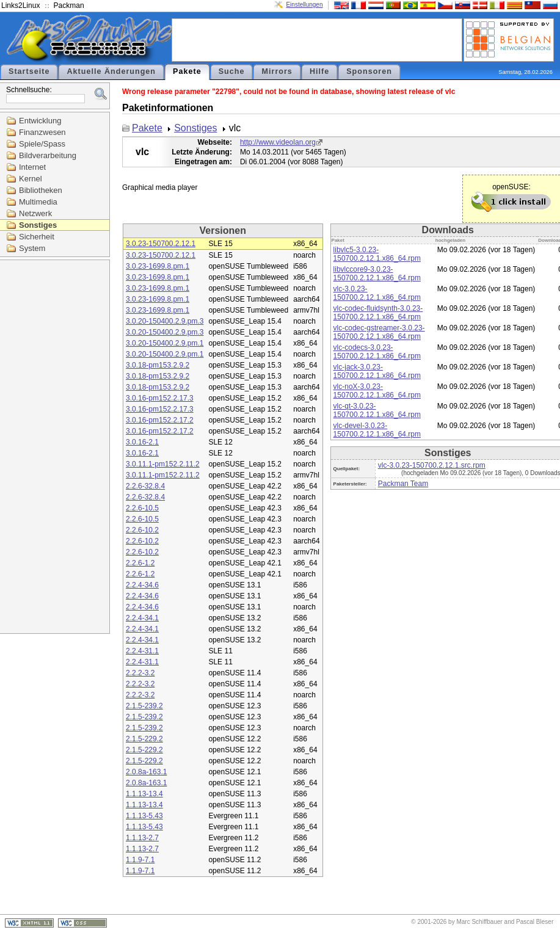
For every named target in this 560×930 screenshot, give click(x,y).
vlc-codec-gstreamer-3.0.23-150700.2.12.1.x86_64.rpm (379, 332)
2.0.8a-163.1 (146, 772)
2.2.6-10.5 (142, 508)
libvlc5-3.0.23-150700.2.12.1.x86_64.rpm (377, 254)
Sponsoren (369, 71)
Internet (32, 167)
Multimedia (38, 202)
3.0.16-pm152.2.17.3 (160, 398)
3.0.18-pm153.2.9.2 (158, 365)
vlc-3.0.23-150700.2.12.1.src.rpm (432, 465)
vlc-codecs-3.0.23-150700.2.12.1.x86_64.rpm (377, 352)
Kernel (31, 179)
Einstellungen (304, 5)
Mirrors (277, 71)
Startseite (29, 71)
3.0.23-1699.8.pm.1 (158, 266)
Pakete (187, 71)
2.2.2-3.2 (140, 673)
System (32, 248)
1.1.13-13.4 (144, 794)
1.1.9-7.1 (140, 860)
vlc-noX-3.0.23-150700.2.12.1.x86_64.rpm (377, 391)
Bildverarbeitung (48, 155)
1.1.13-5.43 (144, 816)
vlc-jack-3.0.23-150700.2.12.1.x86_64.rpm (377, 371)
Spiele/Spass (42, 144)
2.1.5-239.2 (144, 706)
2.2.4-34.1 (142, 618)
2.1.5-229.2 (144, 739)
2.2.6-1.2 (140, 563)
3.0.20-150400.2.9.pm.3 (165, 321)
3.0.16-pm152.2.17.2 (160, 420)
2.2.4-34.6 (142, 585)
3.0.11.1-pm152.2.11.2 (163, 464)
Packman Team (403, 484)
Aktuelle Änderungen (111, 71)
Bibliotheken (41, 190)
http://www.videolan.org (278, 142)
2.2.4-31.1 (142, 651)
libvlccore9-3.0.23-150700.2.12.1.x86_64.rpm (377, 274)
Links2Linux (20, 5)
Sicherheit (37, 237)
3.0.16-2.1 (142, 442)
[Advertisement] (317, 39)
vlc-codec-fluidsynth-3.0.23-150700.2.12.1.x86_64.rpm (378, 313)
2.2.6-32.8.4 (145, 486)
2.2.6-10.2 (142, 530)
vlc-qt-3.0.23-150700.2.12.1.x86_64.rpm (377, 410)
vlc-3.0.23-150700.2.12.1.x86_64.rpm (377, 293)
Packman (69, 5)
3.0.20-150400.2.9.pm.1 (165, 343)
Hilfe (319, 71)
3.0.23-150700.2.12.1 (161, 244)
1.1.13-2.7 (142, 838)
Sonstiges (38, 225)
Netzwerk (35, 213)
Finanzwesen (42, 132)
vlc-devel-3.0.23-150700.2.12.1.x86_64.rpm (377, 430)
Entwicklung (40, 121)
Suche (232, 71)
